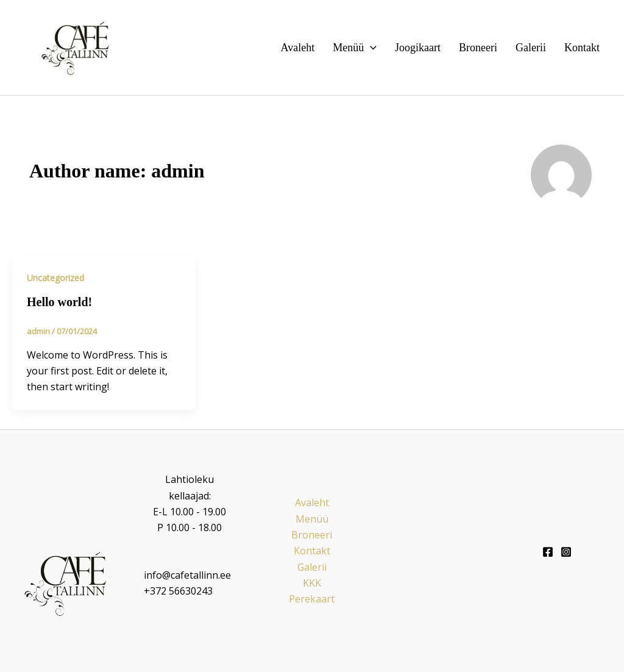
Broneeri (478, 48)
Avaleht (298, 48)
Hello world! (59, 302)
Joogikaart (418, 48)
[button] (370, 48)
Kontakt (582, 48)
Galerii (531, 48)
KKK (312, 583)
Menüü (355, 48)
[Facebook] (548, 552)
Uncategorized (55, 278)
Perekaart (312, 599)
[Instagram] (566, 552)
